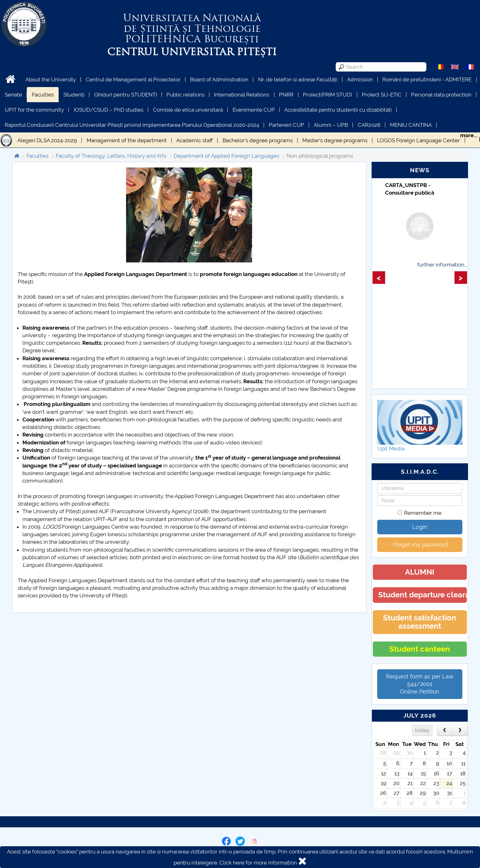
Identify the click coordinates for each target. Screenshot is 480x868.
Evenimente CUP (254, 110)
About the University (51, 79)
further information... (442, 265)
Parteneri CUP (286, 125)
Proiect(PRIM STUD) (327, 95)
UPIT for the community (34, 110)
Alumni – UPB (331, 125)
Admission (360, 79)
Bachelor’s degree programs (258, 140)
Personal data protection (441, 95)
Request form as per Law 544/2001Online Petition (420, 684)
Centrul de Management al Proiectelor (133, 79)
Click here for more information (258, 863)
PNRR (286, 95)
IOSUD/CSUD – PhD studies (109, 110)
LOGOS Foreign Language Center (418, 140)
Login (420, 527)
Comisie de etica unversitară (188, 110)
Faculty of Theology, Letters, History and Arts (111, 156)
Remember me (420, 513)
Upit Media (391, 449)
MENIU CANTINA (411, 125)
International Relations (242, 95)
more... (469, 135)
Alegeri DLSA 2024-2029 (47, 140)
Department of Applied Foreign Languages (226, 156)
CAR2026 (369, 125)
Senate (13, 95)
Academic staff (194, 140)
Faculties (43, 95)
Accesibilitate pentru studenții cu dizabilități (338, 110)
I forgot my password (420, 545)
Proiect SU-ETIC (382, 95)
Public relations (185, 95)
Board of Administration (219, 79)
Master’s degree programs (335, 140)
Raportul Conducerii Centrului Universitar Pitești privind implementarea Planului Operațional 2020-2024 (132, 125)
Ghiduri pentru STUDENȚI (126, 95)
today (422, 730)
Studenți (74, 95)
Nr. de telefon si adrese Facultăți (298, 79)
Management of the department (127, 140)
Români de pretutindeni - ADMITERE (427, 79)
